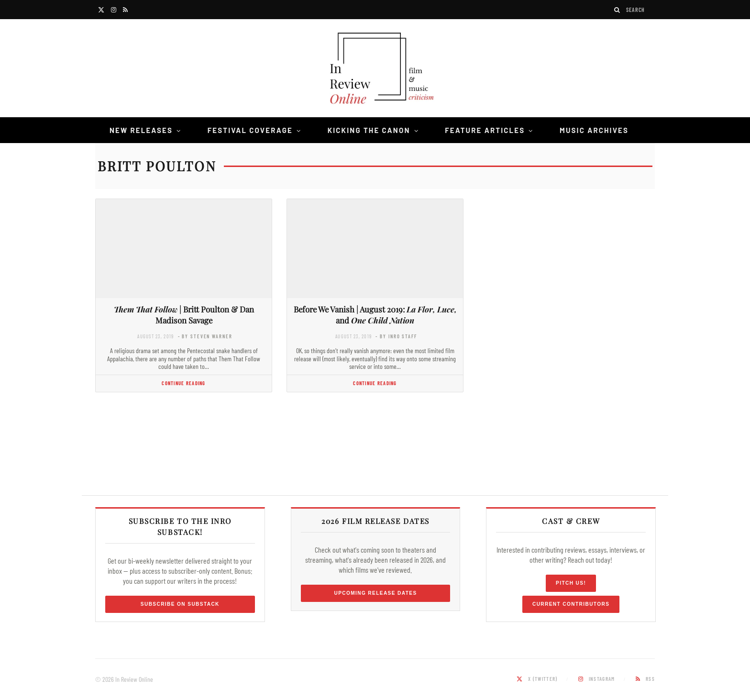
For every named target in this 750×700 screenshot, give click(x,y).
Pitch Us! (571, 583)
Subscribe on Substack (180, 604)
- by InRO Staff (396, 336)
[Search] (618, 10)
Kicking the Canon (369, 130)
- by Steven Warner (205, 336)
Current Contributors (571, 604)
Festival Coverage (250, 130)
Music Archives (594, 130)
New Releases (141, 130)
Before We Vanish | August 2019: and (375, 315)
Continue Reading (183, 383)
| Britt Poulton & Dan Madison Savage (184, 315)
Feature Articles (485, 130)
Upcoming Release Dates (375, 593)
